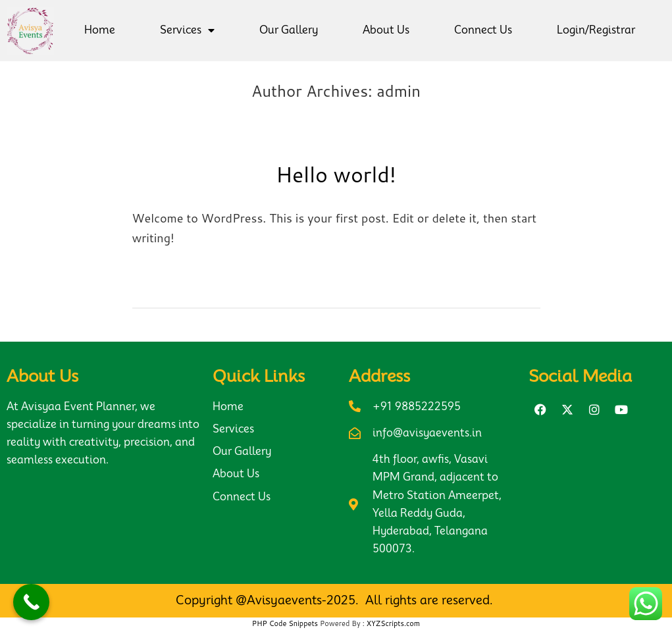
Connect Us (483, 30)
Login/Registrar (596, 30)
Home (100, 30)
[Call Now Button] (31, 602)
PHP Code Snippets (285, 623)
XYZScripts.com (393, 623)
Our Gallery (289, 30)
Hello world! (336, 174)
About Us (386, 30)
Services (187, 30)
